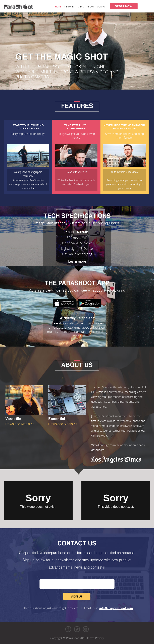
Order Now (124, 6)
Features (69, 7)
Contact (102, 7)
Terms (91, 638)
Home (58, 7)
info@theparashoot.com (116, 608)
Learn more (77, 261)
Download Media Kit (20, 424)
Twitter (77, 629)
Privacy (99, 638)
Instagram (86, 629)
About (90, 7)
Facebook (68, 629)
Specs (81, 7)
